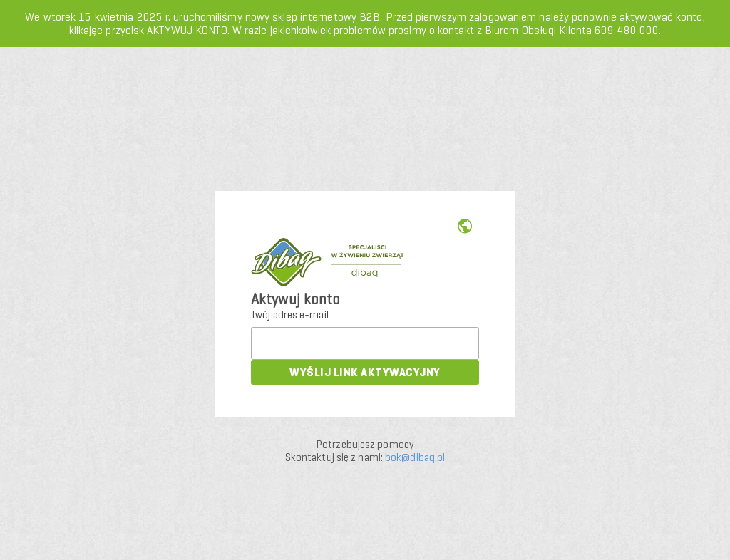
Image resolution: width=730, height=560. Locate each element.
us (465, 227)
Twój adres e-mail (290, 315)
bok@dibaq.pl (415, 457)
